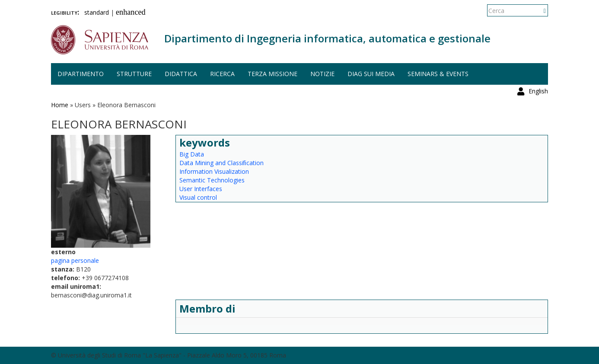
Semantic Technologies (212, 180)
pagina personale (75, 260)
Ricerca (222, 74)
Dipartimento (81, 74)
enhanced (131, 12)
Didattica (181, 74)
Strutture (134, 74)
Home (60, 105)
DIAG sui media (371, 74)
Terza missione (272, 74)
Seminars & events (438, 74)
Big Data (192, 154)
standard (97, 12)
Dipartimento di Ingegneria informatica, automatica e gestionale (327, 38)
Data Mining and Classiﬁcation (221, 163)
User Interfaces (201, 189)
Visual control (198, 197)
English (538, 11)
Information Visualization (214, 171)
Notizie (322, 74)
